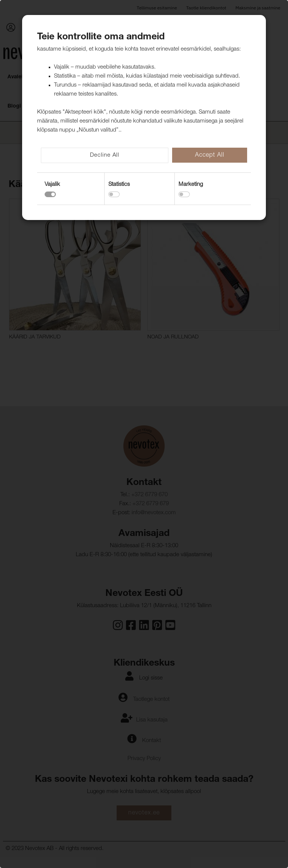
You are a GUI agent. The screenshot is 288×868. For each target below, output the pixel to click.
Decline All (105, 155)
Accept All (210, 156)
